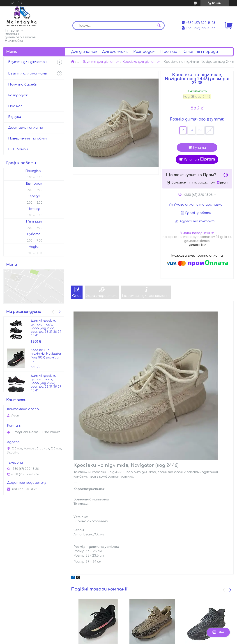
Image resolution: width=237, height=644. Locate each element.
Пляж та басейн (23, 85)
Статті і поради (201, 52)
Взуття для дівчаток (101, 62)
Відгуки (15, 117)
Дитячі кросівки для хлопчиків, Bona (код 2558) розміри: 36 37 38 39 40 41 (46, 328)
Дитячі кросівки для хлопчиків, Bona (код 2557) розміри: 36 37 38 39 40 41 (46, 383)
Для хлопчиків (115, 52)
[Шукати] (159, 26)
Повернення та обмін (27, 138)
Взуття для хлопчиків (28, 73)
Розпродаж (144, 52)
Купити (199, 148)
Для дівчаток (84, 52)
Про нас (169, 52)
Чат (218, 632)
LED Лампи (18, 149)
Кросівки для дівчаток (141, 62)
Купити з (199, 159)
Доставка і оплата (26, 128)
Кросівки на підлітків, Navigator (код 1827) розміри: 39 (46, 356)
